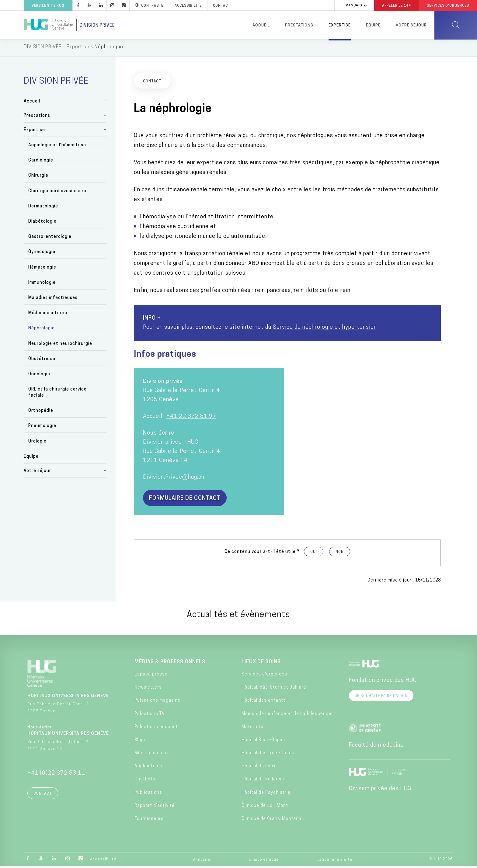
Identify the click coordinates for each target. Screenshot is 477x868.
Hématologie (42, 269)
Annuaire (202, 861)
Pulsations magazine (157, 702)
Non (340, 554)
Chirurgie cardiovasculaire (57, 193)
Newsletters (148, 689)
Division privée (97, 26)
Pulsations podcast (156, 729)
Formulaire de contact (185, 500)
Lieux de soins (261, 664)
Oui (314, 554)
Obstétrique (42, 361)
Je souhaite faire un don (381, 698)
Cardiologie (41, 162)
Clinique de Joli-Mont (265, 807)
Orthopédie (41, 413)
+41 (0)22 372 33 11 (56, 775)
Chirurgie (38, 177)
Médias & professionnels (170, 664)
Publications (148, 794)
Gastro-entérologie (50, 239)
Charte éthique (264, 861)
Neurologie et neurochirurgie (60, 345)
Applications (148, 768)
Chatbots (145, 781)
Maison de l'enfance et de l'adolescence (286, 715)
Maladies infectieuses (53, 299)
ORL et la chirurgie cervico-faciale (59, 394)
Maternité (252, 729)
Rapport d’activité (155, 807)
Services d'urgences (264, 676)
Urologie (37, 443)
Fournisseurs (149, 820)
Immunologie (42, 284)
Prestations (299, 25)
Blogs (141, 742)
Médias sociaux (152, 755)
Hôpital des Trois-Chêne (268, 755)
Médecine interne (48, 315)
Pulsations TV (150, 715)
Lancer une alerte (335, 861)
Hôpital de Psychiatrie (266, 794)
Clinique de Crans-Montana (272, 820)
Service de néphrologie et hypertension (325, 329)
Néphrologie (42, 330)
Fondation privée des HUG (383, 682)
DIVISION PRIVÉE (43, 49)
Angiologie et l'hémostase (57, 147)
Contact (43, 795)
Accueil (261, 25)
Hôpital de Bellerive (263, 781)
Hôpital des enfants (264, 702)
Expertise (340, 25)
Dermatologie (43, 208)
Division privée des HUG (380, 790)
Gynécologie (42, 254)
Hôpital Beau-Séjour (264, 742)
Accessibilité (103, 861)
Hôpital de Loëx (259, 768)
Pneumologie (42, 428)
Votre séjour (411, 25)
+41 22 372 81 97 (191, 418)
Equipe (373, 25)
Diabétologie (42, 223)
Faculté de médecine (376, 747)
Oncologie (39, 376)
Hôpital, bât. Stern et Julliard (274, 689)
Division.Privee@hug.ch (174, 479)
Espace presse (151, 676)
